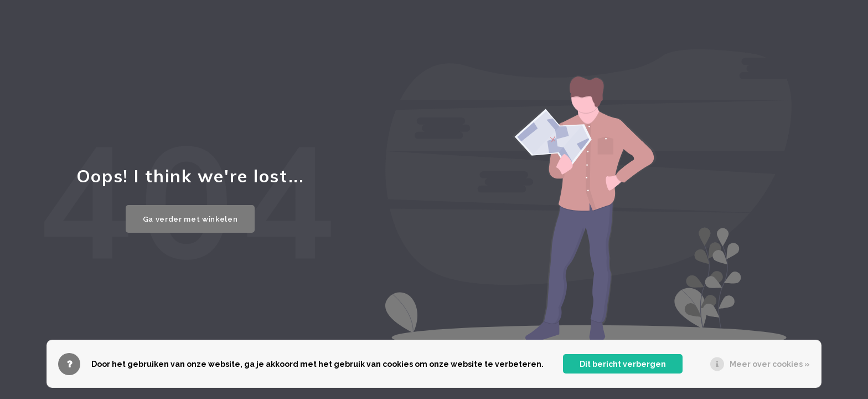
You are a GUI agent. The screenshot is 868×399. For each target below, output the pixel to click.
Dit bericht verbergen (623, 364)
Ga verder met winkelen (190, 219)
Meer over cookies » (770, 364)
